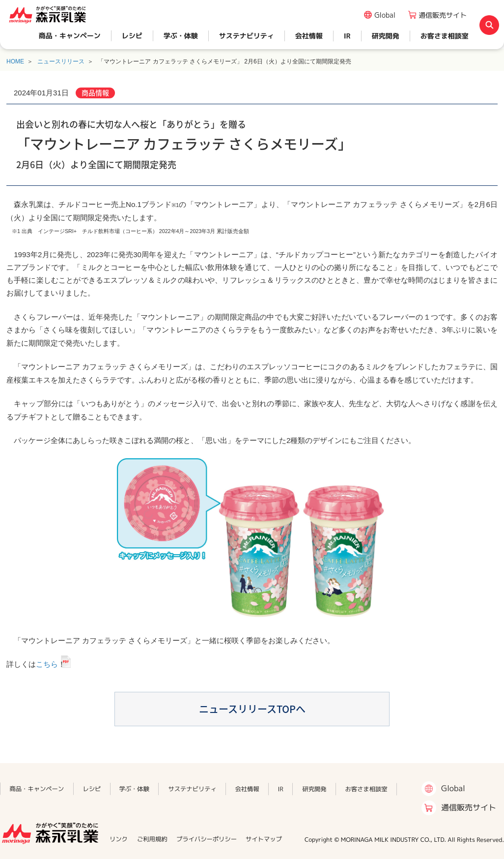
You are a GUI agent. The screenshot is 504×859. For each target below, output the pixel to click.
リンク (119, 839)
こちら (47, 664)
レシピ (132, 36)
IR (347, 36)
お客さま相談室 (445, 36)
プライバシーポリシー (207, 839)
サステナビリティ (247, 36)
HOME (15, 61)
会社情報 (309, 36)
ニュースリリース (61, 61)
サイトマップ (264, 839)
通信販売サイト (443, 15)
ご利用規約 (152, 839)
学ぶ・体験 (181, 36)
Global (385, 15)
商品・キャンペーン (70, 36)
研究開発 (386, 36)
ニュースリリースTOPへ (252, 709)
